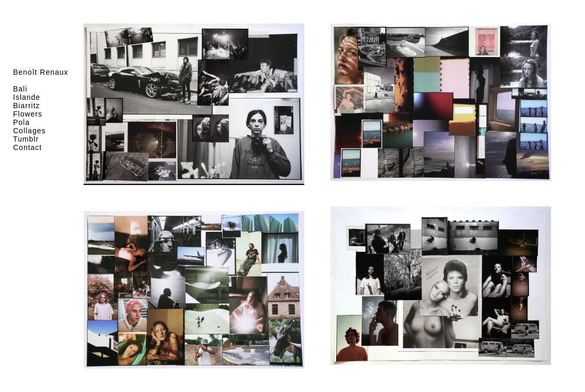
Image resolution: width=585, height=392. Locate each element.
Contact (27, 147)
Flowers (28, 114)
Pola (21, 122)
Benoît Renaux (41, 72)
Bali (20, 89)
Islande (27, 97)
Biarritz (27, 106)
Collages (29, 131)
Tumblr (26, 139)
